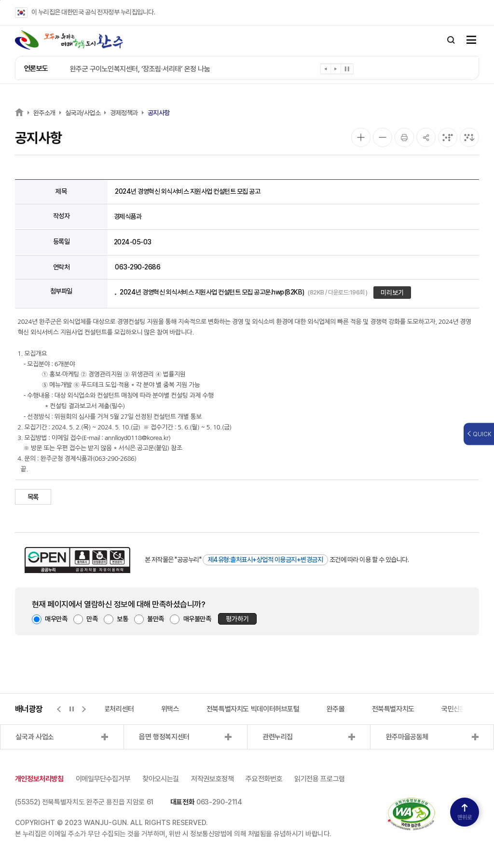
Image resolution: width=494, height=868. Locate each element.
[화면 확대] (361, 137)
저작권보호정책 (212, 779)
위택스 (170, 709)
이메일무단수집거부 (103, 779)
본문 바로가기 (0, 0)
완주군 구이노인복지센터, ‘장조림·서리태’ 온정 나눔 (140, 69)
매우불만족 (197, 619)
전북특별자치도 (393, 709)
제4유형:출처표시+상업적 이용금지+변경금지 (266, 560)
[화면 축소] (383, 137)
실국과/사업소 (83, 113)
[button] (326, 71)
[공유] (426, 137)
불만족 (156, 619)
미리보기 (392, 293)
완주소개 (44, 113)
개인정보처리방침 (39, 779)
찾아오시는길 (161, 779)
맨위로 (465, 812)
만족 (92, 619)
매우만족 (56, 619)
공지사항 (159, 113)
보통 (122, 619)
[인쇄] (404, 137)
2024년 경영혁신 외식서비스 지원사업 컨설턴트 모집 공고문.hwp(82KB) (244, 292)
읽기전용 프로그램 (320, 779)
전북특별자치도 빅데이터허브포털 (253, 709)
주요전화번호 (264, 779)
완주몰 (336, 709)
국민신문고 (457, 709)
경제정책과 (124, 113)
